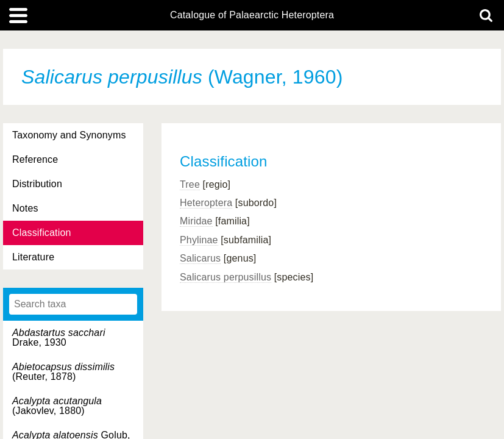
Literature (33, 257)
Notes (25, 208)
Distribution (37, 184)
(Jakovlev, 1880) (57, 406)
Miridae (196, 221)
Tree (190, 184)
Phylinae (199, 240)
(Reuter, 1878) (63, 372)
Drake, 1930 (59, 337)
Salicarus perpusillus (225, 277)
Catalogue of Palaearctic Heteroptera (252, 15)
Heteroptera (206, 203)
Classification (42, 233)
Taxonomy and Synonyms (69, 135)
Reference (35, 159)
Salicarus (200, 258)
